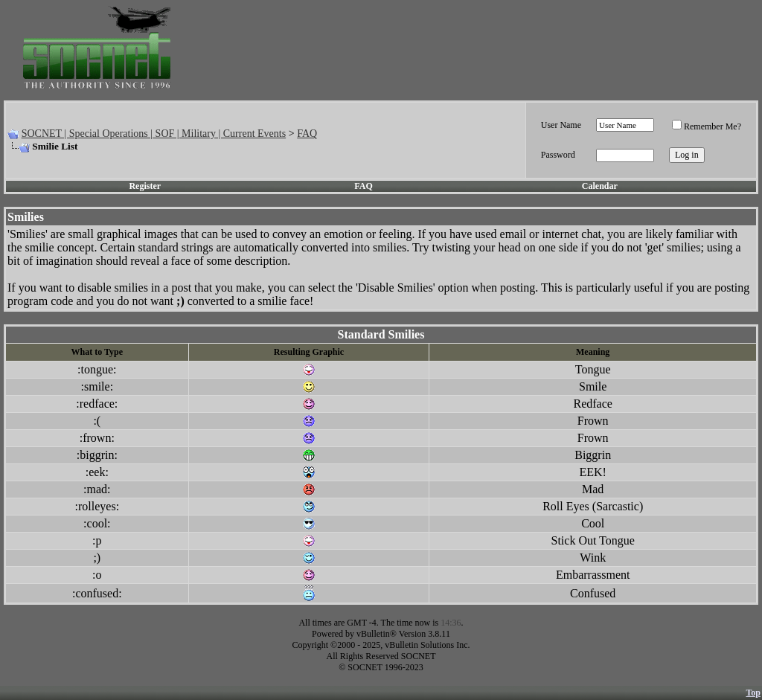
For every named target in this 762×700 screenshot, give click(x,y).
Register (145, 186)
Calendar (600, 186)
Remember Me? (707, 126)
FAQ (307, 134)
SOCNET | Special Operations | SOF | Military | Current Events (154, 134)
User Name (561, 125)
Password (558, 155)
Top (753, 693)
